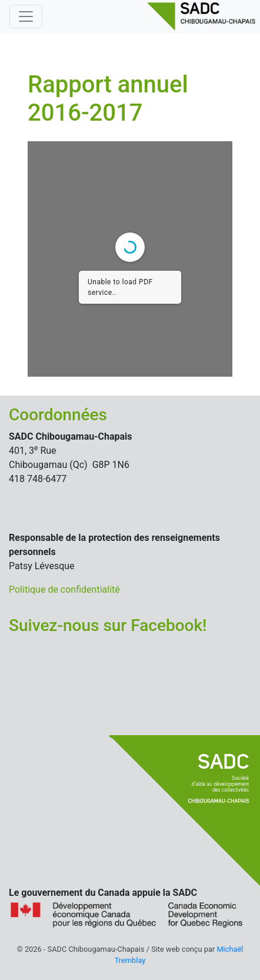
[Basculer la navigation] (26, 16)
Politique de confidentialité (64, 589)
